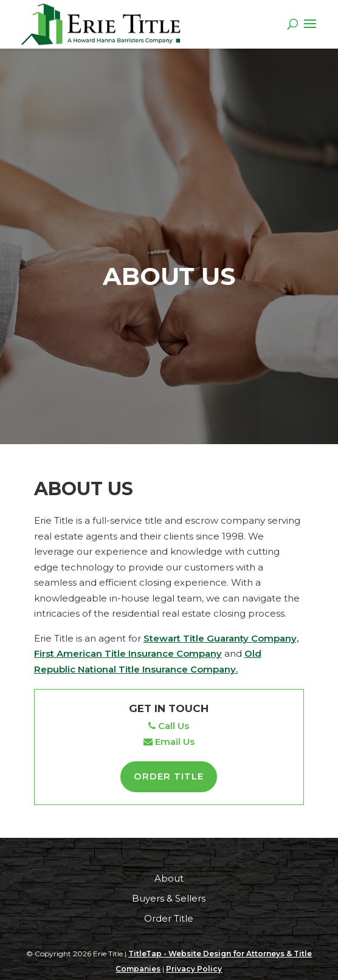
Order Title (169, 776)
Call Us (169, 726)
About (169, 878)
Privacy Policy (194, 969)
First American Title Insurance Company (128, 653)
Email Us (169, 742)
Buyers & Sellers (169, 898)
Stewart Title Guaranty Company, (221, 638)
